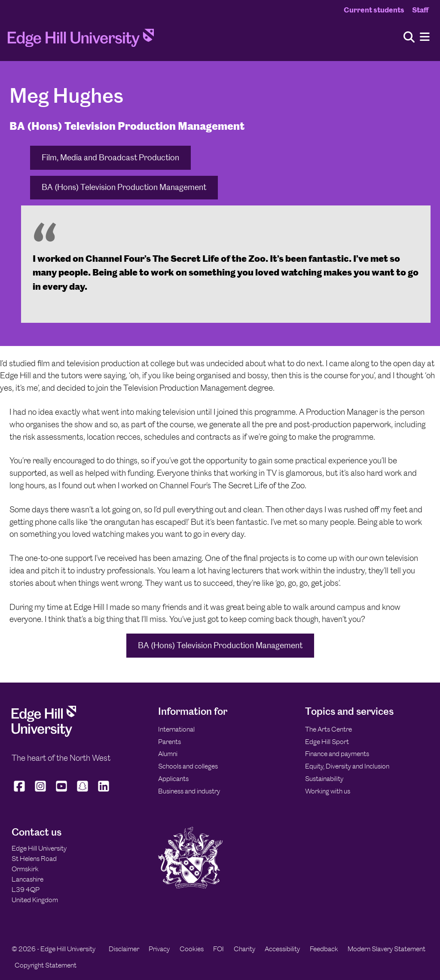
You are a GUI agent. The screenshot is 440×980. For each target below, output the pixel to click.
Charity (244, 949)
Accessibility (282, 949)
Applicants (173, 779)
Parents (170, 742)
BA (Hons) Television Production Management (124, 187)
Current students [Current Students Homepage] (374, 10)
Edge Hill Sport (327, 742)
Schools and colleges (188, 766)
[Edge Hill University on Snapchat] (83, 791)
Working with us (328, 791)
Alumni (168, 754)
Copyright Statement (46, 965)
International (176, 729)
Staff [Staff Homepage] (420, 10)
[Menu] (425, 37)
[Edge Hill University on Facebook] (20, 791)
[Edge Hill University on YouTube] (62, 791)
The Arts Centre (328, 729)
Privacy (159, 949)
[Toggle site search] (409, 38)
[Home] (81, 40)
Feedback (324, 949)
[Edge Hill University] (44, 735)
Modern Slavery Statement (387, 949)
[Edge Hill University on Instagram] (41, 791)
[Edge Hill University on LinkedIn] (104, 791)
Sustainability (324, 779)
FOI (218, 949)
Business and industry (189, 791)
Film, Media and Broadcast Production (110, 158)
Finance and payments (337, 754)
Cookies (192, 949)
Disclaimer (124, 949)
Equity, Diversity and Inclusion (347, 766)
